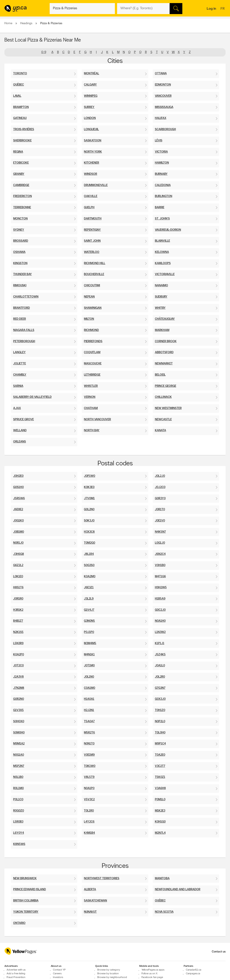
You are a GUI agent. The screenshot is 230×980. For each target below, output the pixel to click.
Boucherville (94, 274)
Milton (89, 319)
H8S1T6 (18, 588)
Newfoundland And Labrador (178, 889)
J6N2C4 (160, 554)
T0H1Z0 (160, 710)
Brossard (21, 241)
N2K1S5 (18, 632)
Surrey (89, 107)
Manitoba (162, 879)
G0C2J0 (160, 610)
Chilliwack (163, 397)
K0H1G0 (160, 822)
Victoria (161, 152)
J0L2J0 (160, 476)
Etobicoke (21, 163)
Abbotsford (164, 352)
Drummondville (96, 185)
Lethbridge (92, 375)
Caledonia (163, 185)
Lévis (159, 141)
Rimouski (20, 286)
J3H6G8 (19, 554)
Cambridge (21, 185)
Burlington (164, 196)
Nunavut (90, 912)
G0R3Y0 (160, 498)
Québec (19, 85)
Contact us (219, 952)
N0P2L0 (160, 721)
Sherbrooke (22, 141)
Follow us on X (149, 974)
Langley (19, 352)
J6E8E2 (18, 509)
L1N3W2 (160, 632)
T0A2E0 (160, 755)
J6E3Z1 (89, 588)
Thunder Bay (23, 274)
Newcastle (163, 420)
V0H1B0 (160, 565)
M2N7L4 (160, 833)
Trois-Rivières (24, 129)
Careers (57, 974)
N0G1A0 (19, 755)
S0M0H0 (19, 733)
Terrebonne (22, 208)
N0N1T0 (89, 744)
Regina (18, 152)
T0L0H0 (160, 733)
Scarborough (165, 129)
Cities (115, 61)
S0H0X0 (19, 721)
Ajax (17, 408)
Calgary (90, 85)
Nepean (89, 297)
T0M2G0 (90, 543)
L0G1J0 (160, 543)
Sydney (19, 230)
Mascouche (93, 364)
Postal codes (115, 464)
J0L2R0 (160, 677)
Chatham (91, 408)
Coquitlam (92, 352)
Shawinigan (93, 308)
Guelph (89, 208)
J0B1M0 (19, 532)
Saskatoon (93, 141)
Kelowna (162, 252)
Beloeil (160, 375)
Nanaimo (161, 286)
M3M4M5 (90, 643)
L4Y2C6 (89, 822)
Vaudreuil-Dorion (168, 230)
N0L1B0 (18, 777)
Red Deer (20, 319)
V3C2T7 (160, 766)
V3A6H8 (160, 788)
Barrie (160, 208)
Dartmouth (93, 219)
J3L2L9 (89, 599)
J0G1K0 (18, 521)
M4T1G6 (160, 577)
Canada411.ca (194, 970)
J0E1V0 (160, 521)
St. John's (162, 219)
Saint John (92, 241)
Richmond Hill (95, 263)
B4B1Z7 (18, 621)
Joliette (20, 364)
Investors (58, 977)
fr (223, 9)
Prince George (166, 386)
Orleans (20, 442)
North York (93, 152)
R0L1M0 (18, 788)
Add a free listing (16, 974)
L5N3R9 (18, 643)
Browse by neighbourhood (112, 977)
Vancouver (163, 96)
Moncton (20, 219)
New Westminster (168, 408)
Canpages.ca (193, 974)
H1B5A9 (160, 599)
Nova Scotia (164, 912)
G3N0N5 (89, 621)
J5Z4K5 (160, 655)
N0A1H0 (160, 621)
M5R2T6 (89, 733)
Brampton (21, 107)
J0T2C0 (18, 666)
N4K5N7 (160, 532)
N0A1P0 (89, 788)
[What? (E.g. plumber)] (82, 9)
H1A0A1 (89, 699)
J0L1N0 (89, 677)
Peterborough (24, 341)
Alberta (90, 889)
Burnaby (161, 174)
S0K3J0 (89, 521)
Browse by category (109, 970)
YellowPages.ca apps (153, 970)
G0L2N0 (89, 509)
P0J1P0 (89, 632)
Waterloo (92, 252)
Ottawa (161, 74)
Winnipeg (91, 96)
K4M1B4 (89, 833)
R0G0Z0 (19, 811)
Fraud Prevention (16, 977)
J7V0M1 (89, 498)
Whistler (91, 386)
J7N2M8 (19, 688)
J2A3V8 (18, 677)
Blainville (162, 241)
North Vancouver (97, 420)
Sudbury (161, 297)
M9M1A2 (19, 744)
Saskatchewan (95, 901)
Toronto (20, 74)
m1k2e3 (160, 811)
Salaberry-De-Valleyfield (32, 397)
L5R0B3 (18, 822)
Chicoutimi (92, 286)
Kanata (160, 431)
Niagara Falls (24, 330)
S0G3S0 (89, 565)
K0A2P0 (19, 655)
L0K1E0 (18, 577)
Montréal (91, 74)
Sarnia (18, 386)
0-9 (44, 52)
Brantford (22, 308)
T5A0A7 (89, 721)
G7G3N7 (160, 688)
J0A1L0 (160, 666)
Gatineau (20, 118)
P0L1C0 (18, 800)
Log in (211, 9)
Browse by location (108, 974)
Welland (20, 431)
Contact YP (59, 970)
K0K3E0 (89, 487)
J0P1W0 (90, 476)
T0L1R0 (89, 811)
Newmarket (164, 364)
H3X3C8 (89, 532)
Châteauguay (165, 319)
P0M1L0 (160, 800)
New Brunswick (25, 879)
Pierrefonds (93, 341)
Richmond (91, 330)
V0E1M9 (89, 755)
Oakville (91, 196)
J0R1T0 (160, 509)
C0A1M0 (90, 688)
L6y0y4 (19, 833)
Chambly (20, 375)
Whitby (160, 308)
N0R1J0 (18, 543)
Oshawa (19, 252)
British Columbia (26, 901)
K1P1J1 (160, 643)
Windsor (91, 174)
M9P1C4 (160, 744)
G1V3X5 (18, 710)
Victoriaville (165, 274)
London (90, 118)
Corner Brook (166, 341)
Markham (162, 330)
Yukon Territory (26, 912)
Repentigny (92, 230)
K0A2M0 (90, 577)
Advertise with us (16, 970)
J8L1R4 (89, 554)
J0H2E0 (18, 476)
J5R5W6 (19, 498)
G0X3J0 (160, 699)
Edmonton (163, 85)
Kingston (20, 263)
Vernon (90, 397)
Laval (17, 96)
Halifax (161, 118)
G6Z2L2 (18, 565)
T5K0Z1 (160, 777)
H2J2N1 (89, 710)
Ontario (19, 923)
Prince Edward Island (30, 889)
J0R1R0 (18, 599)
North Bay (92, 431)
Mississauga (164, 107)
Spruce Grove (24, 420)
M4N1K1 (89, 655)
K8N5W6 (19, 844)
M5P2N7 (19, 766)
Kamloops (163, 263)
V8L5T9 (89, 777)
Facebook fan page (152, 977)
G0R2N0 (19, 699)
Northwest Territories (102, 879)
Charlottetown (26, 297)
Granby (19, 174)
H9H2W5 (161, 588)
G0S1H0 (18, 487)
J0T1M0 (89, 666)
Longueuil (91, 129)
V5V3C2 (89, 800)
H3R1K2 (18, 610)
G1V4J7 (89, 610)
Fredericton (23, 196)
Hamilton (162, 163)
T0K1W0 (90, 766)
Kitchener (91, 163)
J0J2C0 (160, 487)
